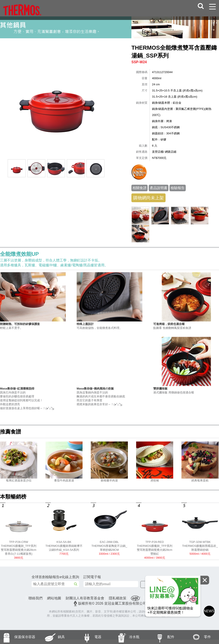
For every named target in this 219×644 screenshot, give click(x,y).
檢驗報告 (178, 188)
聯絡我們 (35, 598)
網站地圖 (54, 598)
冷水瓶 (125, 637)
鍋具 (51, 637)
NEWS (209, 611)
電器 (87, 637)
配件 (160, 637)
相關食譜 (140, 188)
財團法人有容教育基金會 (85, 598)
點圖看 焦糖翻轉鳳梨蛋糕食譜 (186, 326)
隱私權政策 (118, 598)
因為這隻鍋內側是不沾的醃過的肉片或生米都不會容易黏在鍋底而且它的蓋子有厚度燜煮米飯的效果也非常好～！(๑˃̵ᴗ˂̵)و (109, 396)
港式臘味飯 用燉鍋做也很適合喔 (186, 390)
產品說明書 (159, 188)
